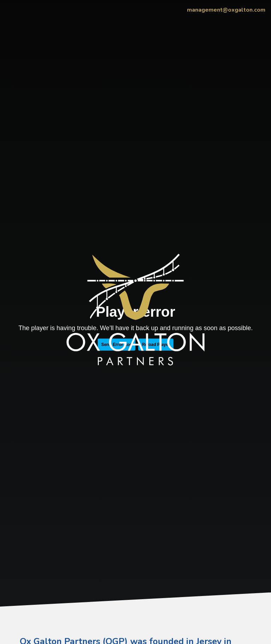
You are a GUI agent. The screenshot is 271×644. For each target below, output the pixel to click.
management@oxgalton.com (226, 10)
